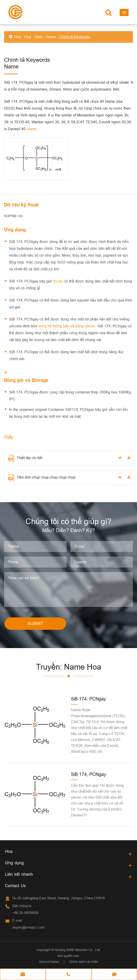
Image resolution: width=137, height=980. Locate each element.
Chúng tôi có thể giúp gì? (68, 521)
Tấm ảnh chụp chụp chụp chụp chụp (42, 478)
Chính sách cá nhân (84, 962)
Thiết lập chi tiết (25, 458)
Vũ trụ (59, 281)
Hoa (28, 37)
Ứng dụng (14, 863)
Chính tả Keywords (75, 37)
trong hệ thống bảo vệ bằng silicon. (68, 326)
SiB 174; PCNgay (88, 699)
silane (32, 129)
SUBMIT (35, 623)
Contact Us (15, 886)
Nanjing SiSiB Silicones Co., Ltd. (78, 950)
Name (51, 37)
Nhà (17, 37)
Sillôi (39, 37)
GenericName (49, 962)
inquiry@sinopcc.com (28, 927)
